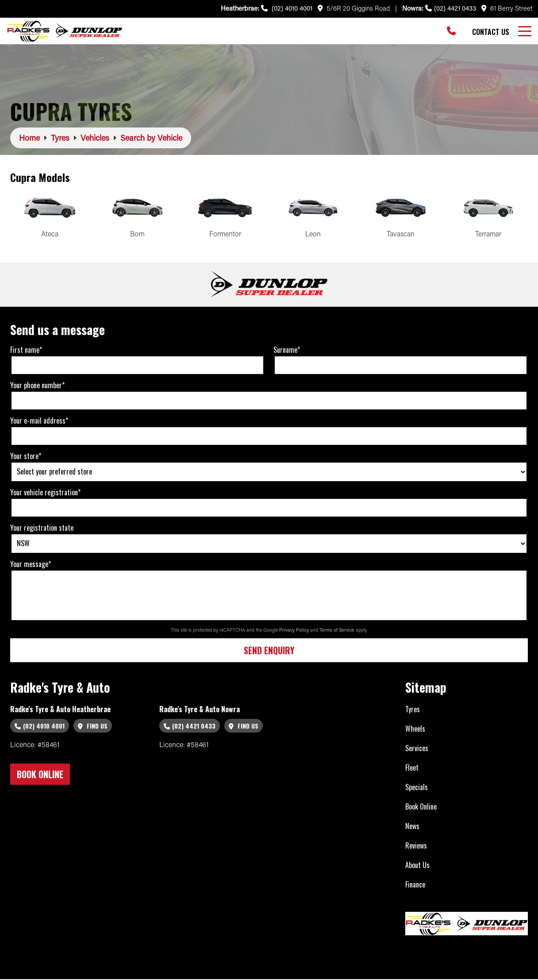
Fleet (412, 768)
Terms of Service (338, 631)
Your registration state (42, 529)
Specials (417, 788)
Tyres (413, 710)
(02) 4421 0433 (451, 8)
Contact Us (491, 32)
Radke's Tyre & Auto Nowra (200, 710)
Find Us (93, 727)
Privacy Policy (295, 631)
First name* (26, 351)
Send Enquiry (269, 652)
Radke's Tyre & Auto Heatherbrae (60, 710)
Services (417, 749)
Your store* (26, 457)
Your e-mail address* (39, 421)
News (412, 827)
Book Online (421, 807)
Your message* (31, 565)
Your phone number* (37, 386)
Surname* (287, 351)
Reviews (416, 846)
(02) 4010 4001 (287, 8)
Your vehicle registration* (45, 493)
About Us (417, 866)
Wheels (415, 729)
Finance (415, 885)
